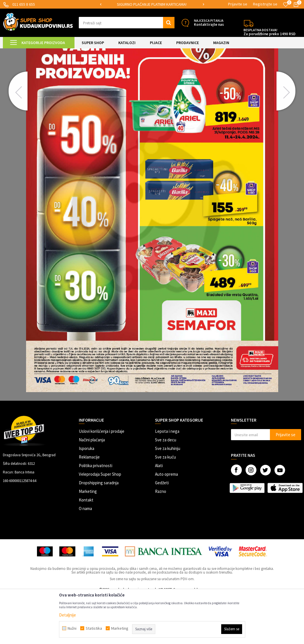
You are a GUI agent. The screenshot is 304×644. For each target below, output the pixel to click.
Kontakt (86, 548)
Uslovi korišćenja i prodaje (102, 480)
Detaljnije (67, 615)
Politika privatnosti (96, 514)
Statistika (94, 628)
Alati (159, 514)
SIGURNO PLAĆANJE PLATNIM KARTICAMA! (152, 4)
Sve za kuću (165, 505)
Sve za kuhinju (168, 497)
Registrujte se (265, 4)
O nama (85, 557)
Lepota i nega (167, 480)
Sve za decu (166, 488)
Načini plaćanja (92, 488)
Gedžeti (162, 531)
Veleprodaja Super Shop (100, 522)
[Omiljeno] (286, 5)
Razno (161, 540)
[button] (127, 23)
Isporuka (87, 497)
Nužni (72, 628)
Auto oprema (166, 522)
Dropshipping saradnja (99, 531)
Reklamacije (89, 505)
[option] (152, 4)
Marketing (88, 540)
